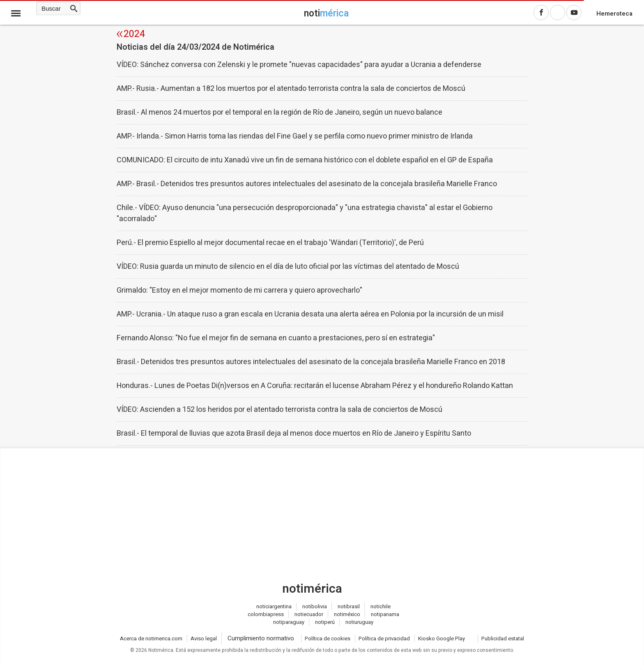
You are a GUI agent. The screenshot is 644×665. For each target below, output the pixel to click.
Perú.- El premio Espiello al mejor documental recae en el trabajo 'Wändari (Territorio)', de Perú (270, 243)
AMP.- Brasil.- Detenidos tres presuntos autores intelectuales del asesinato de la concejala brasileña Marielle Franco (307, 184)
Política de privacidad (384, 638)
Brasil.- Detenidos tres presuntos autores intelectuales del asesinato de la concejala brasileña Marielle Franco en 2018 (311, 362)
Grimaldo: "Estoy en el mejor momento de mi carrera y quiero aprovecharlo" (239, 290)
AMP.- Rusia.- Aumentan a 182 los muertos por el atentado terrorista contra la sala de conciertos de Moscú (291, 89)
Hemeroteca (614, 14)
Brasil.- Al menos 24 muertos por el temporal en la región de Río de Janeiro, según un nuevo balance (279, 112)
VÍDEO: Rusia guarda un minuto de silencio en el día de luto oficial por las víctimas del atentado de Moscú (288, 267)
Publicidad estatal (503, 638)
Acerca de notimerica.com (151, 638)
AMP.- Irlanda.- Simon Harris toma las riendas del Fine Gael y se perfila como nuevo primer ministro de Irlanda (295, 136)
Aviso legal (204, 638)
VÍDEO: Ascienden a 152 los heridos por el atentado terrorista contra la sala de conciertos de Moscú (279, 410)
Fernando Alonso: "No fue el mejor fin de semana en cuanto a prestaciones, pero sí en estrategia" (276, 338)
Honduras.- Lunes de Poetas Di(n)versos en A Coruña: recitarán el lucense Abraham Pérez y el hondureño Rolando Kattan (315, 386)
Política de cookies (328, 638)
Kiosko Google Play (442, 638)
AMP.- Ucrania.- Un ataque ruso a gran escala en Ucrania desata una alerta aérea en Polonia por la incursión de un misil (310, 314)
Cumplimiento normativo (261, 638)
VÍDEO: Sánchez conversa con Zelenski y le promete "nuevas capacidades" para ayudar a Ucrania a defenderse (299, 65)
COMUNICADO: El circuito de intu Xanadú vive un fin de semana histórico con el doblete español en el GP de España (305, 160)
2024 (134, 34)
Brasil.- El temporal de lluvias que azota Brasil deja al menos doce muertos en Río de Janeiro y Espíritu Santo (294, 433)
